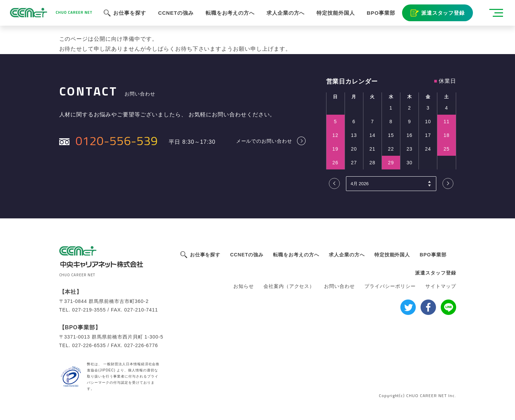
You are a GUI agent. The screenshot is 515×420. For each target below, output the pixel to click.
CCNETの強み (247, 255)
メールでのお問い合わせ (264, 141)
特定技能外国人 (392, 255)
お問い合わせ (339, 286)
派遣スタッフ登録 (436, 273)
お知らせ (244, 286)
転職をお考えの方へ (296, 255)
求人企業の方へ (347, 255)
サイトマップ (441, 286)
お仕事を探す (205, 255)
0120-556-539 (117, 141)
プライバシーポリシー (390, 286)
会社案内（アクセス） (289, 286)
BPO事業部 (433, 255)
